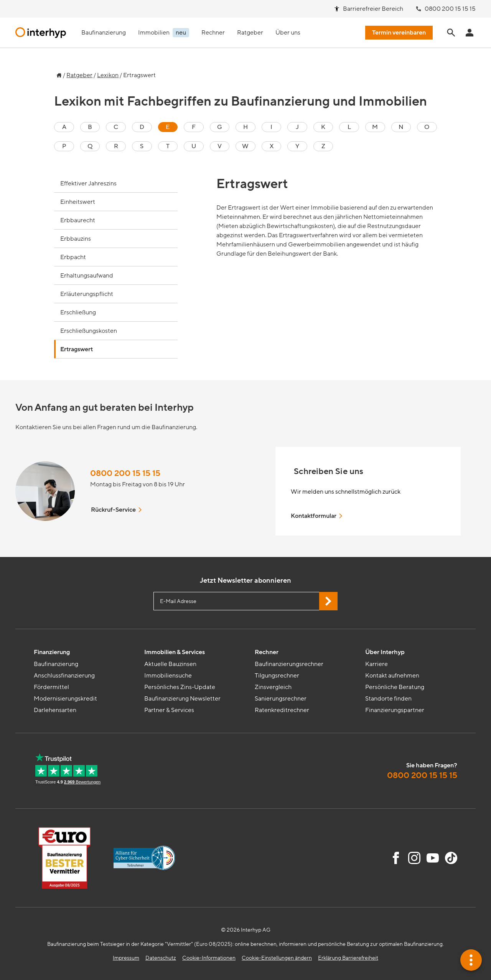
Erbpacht (73, 257)
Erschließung (78, 312)
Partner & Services (169, 710)
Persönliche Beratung (395, 687)
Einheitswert (78, 202)
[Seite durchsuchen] (451, 33)
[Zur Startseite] (58, 73)
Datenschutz (161, 958)
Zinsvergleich (273, 687)
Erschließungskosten (89, 331)
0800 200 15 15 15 (125, 473)
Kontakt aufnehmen (392, 676)
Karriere (376, 664)
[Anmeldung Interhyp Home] (470, 33)
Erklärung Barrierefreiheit (348, 958)
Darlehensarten (55, 710)
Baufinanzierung (56, 664)
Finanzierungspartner (395, 710)
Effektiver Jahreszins (88, 183)
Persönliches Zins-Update (180, 687)
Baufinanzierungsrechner (289, 664)
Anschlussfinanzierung (64, 676)
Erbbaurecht (78, 220)
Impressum (126, 958)
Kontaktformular (317, 516)
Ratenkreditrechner (282, 710)
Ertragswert (77, 349)
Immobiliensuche (168, 676)
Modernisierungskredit (65, 699)
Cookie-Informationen (209, 958)
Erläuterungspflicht (87, 294)
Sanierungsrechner (281, 699)
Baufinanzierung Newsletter (182, 699)
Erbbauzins (76, 239)
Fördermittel (51, 687)
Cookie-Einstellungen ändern (277, 958)
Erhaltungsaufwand (87, 276)
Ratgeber (79, 75)
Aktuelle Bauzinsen (170, 664)
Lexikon (108, 75)
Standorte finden (388, 699)
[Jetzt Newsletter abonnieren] (328, 601)
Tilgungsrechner (277, 676)
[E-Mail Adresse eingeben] (245, 601)
